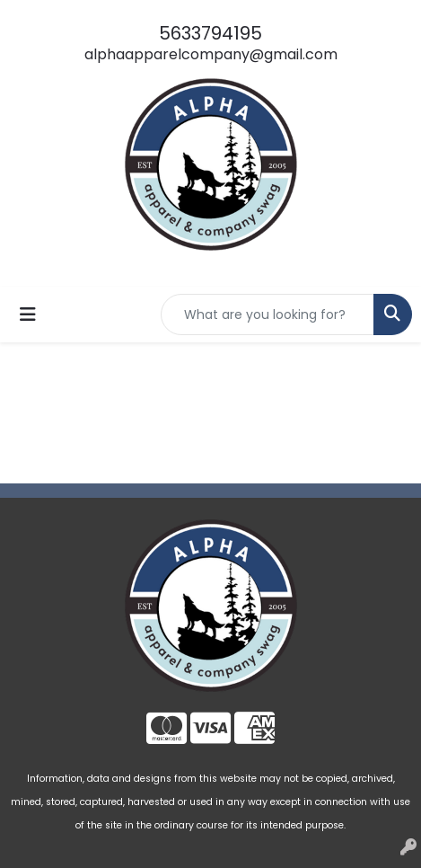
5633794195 (210, 33)
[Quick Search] (268, 314)
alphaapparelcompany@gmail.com (211, 54)
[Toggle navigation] (28, 314)
